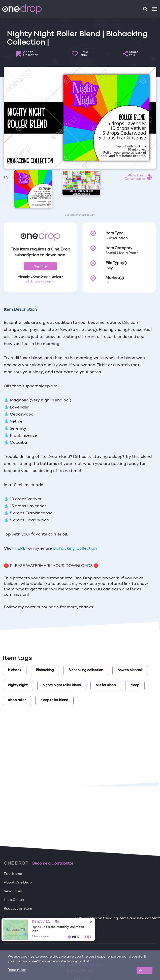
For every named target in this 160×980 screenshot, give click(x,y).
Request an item (18, 909)
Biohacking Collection (75, 549)
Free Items (13, 874)
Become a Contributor (53, 864)
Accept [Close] (145, 970)
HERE (20, 549)
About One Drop (18, 883)
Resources (13, 891)
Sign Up (40, 266)
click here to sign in (40, 282)
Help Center (14, 900)
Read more (17, 970)
